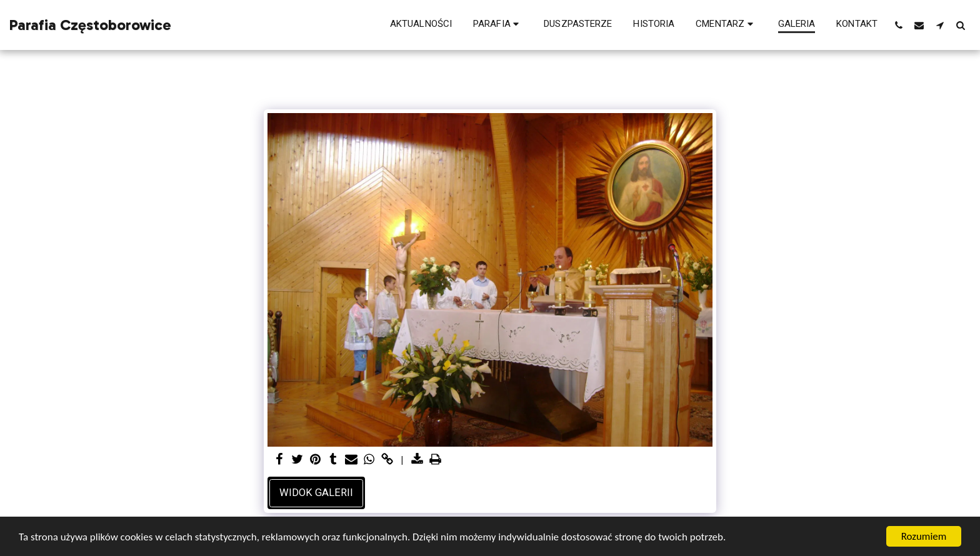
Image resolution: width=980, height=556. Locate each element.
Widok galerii (316, 493)
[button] (498, 25)
